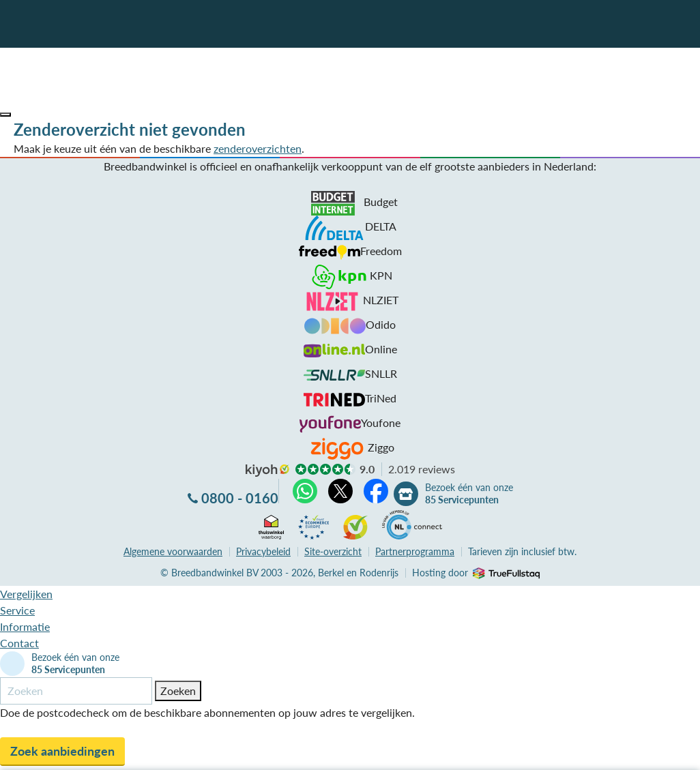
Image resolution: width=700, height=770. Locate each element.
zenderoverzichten (258, 148)
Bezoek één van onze (469, 494)
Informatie (25, 626)
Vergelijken (26, 594)
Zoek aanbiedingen (62, 751)
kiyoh (267, 471)
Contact (19, 643)
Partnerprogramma (415, 551)
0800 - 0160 (240, 498)
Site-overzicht (333, 551)
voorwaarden (173, 551)
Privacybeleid (263, 551)
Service (17, 610)
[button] (5, 115)
